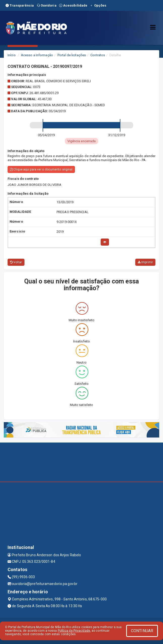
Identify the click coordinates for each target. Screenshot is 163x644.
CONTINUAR (142, 631)
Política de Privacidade (74, 631)
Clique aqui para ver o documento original (41, 169)
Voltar (16, 262)
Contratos (98, 55)
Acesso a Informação (37, 55)
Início (12, 55)
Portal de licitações (72, 55)
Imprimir (145, 262)
